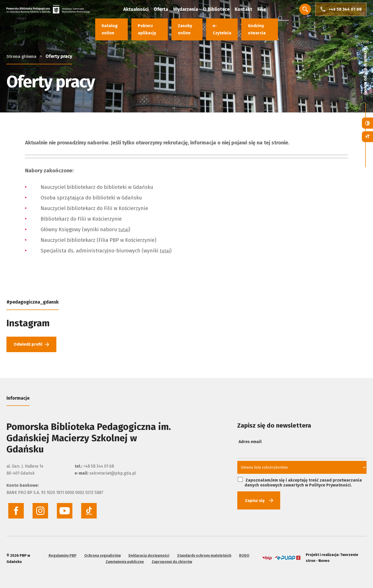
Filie (268, 10)
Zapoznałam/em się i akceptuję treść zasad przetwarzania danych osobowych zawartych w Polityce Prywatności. (300, 484)
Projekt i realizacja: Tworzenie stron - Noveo (330, 556)
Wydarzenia (192, 10)
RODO (243, 553)
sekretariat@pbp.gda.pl (113, 475)
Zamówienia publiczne (124, 559)
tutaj (124, 229)
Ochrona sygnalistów (101, 553)
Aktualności (143, 10)
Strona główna (22, 36)
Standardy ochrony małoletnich (203, 553)
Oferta (168, 10)
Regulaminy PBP (62, 553)
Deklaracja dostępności (148, 553)
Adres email (250, 444)
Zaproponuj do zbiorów (171, 559)
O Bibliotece (223, 10)
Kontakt (250, 10)
